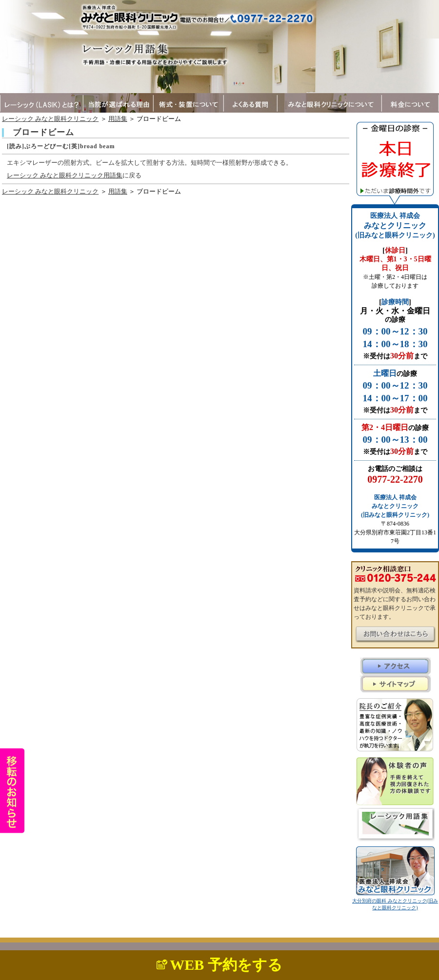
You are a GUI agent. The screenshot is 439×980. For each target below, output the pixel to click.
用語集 (118, 119)
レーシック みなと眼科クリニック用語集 (65, 175)
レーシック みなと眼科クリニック (50, 119)
